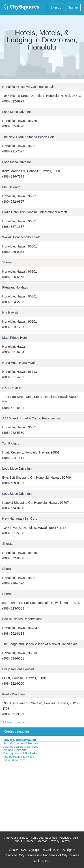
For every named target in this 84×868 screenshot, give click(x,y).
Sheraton (9, 262)
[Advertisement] (34, 796)
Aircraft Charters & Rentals (21, 743)
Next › (11, 722)
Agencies (65, 838)
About (18, 841)
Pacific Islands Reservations (22, 619)
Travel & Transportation (20, 740)
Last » (20, 722)
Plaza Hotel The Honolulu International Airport (35, 212)
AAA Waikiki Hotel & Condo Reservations (31, 418)
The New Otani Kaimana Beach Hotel (29, 137)
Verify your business (44, 838)
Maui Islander (12, 187)
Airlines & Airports (15, 750)
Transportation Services (19, 757)
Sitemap (42, 841)
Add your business (16, 838)
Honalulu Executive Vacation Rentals (28, 87)
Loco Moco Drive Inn (17, 112)
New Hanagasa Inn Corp (20, 519)
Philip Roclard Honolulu (19, 669)
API (76, 838)
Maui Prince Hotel (15, 338)
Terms (66, 841)
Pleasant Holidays (15, 287)
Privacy (55, 841)
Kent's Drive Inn (13, 694)
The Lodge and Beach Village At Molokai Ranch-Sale (40, 644)
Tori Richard (11, 443)
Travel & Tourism (14, 760)
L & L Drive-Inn (13, 388)
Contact (29, 841)
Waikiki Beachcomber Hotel (22, 237)
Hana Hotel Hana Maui (18, 363)
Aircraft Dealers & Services (21, 747)
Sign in (73, 7)
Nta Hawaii (10, 312)
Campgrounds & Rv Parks (20, 753)
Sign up (56, 7)
